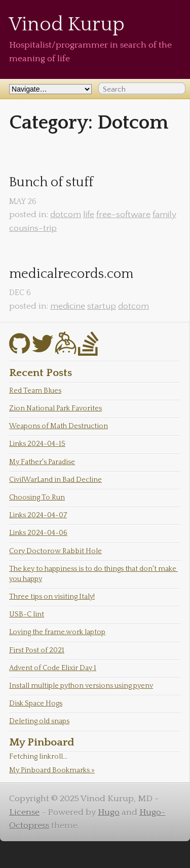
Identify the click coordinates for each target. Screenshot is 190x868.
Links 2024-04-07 (38, 515)
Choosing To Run (37, 498)
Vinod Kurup (67, 25)
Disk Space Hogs (36, 704)
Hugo (109, 812)
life (89, 215)
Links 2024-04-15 (37, 444)
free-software (123, 215)
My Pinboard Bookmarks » (52, 770)
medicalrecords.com (71, 274)
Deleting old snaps (39, 721)
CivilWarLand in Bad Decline (55, 480)
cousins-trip (33, 228)
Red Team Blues (35, 391)
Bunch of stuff (51, 182)
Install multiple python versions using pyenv (81, 686)
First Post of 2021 (37, 650)
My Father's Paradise (42, 462)
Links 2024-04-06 (38, 533)
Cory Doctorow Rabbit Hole (55, 551)
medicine (68, 306)
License (24, 812)
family (164, 215)
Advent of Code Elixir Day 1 (53, 668)
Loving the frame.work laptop (57, 632)
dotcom (66, 215)
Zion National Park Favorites (55, 408)
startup (102, 306)
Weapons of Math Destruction (59, 426)
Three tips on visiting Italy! (52, 597)
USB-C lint (27, 614)
